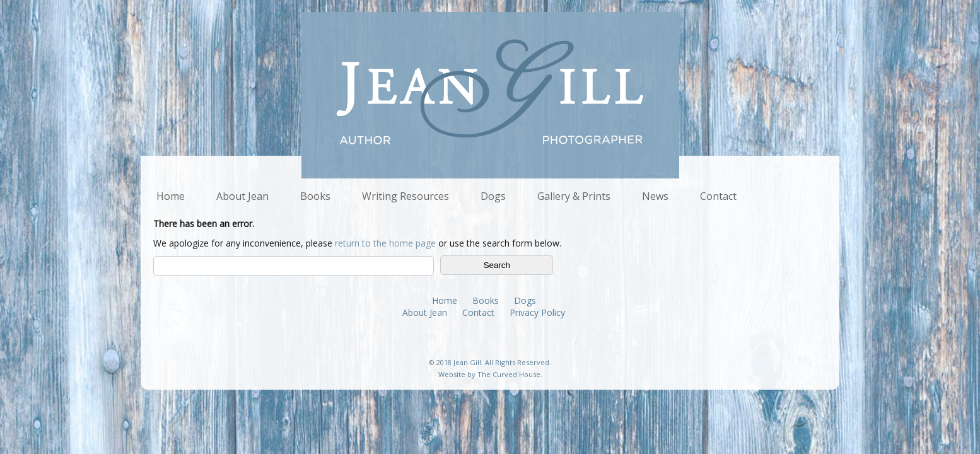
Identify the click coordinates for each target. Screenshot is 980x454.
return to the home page (385, 243)
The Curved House (509, 374)
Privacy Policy (537, 312)
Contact (718, 196)
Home (171, 196)
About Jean (242, 196)
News (655, 196)
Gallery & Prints (574, 196)
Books (315, 196)
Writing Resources (405, 196)
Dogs (493, 196)
